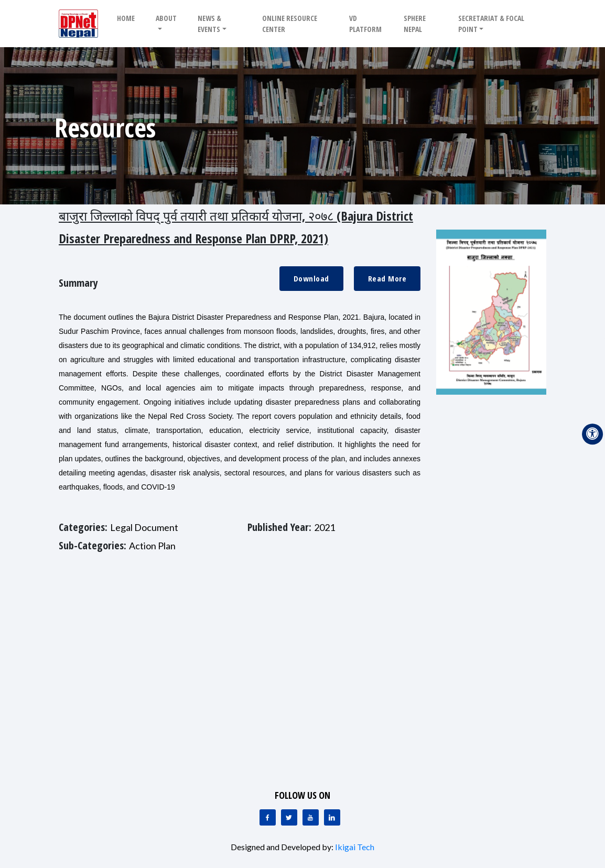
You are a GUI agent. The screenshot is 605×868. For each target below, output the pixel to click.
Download (311, 278)
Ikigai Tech (355, 847)
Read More (387, 278)
